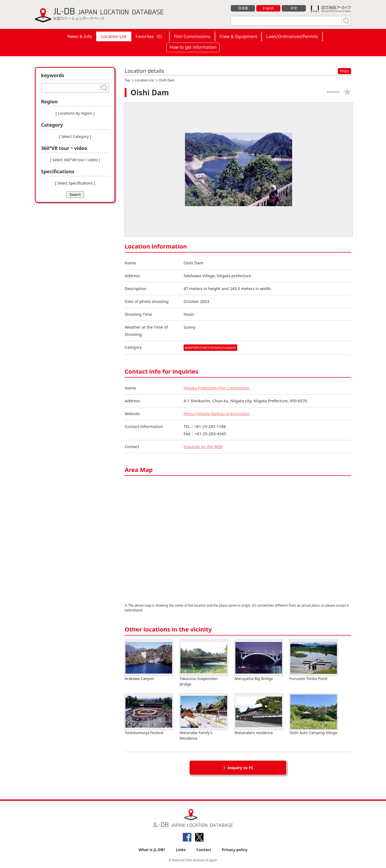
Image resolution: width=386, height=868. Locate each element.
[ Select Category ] (75, 136)
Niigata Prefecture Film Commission (217, 388)
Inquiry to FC (240, 768)
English (268, 8)
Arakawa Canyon (149, 660)
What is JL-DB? (152, 850)
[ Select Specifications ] (75, 183)
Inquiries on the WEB (203, 446)
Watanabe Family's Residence (204, 717)
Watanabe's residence (259, 714)
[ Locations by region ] (75, 113)
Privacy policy (235, 850)
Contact (204, 850)
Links (181, 850)
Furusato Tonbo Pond (314, 660)
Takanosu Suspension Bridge (204, 663)
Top (127, 80)
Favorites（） (150, 36)
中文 (294, 8)
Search (75, 195)
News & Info (80, 36)
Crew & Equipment (238, 36)
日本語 (243, 8)
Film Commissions (192, 36)
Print (344, 71)
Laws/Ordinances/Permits (292, 36)
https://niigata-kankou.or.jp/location (218, 414)
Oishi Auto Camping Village (314, 714)
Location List (114, 36)
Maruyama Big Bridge (259, 660)
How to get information (193, 47)
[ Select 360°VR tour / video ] (75, 160)
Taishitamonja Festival (149, 714)
